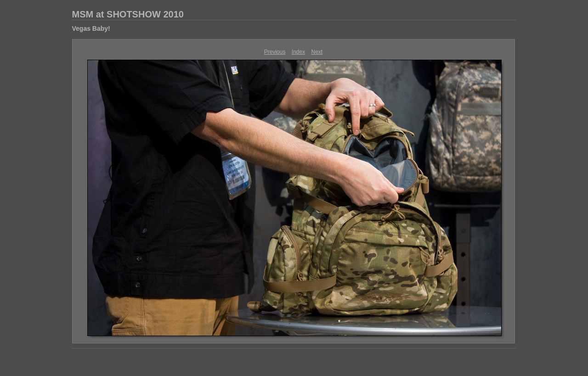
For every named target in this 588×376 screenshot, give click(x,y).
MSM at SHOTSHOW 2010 (128, 14)
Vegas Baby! (91, 28)
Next (317, 52)
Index (298, 52)
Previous (275, 52)
